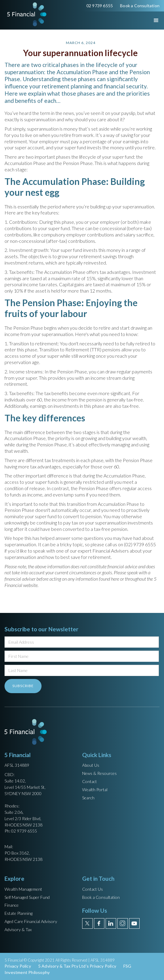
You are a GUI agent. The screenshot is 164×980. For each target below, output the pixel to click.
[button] (151, 21)
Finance (12, 905)
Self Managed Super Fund (27, 897)
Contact (90, 781)
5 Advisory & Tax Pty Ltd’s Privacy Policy (77, 966)
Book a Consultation (140, 6)
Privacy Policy (18, 966)
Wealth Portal (95, 790)
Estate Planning (19, 913)
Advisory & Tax (18, 929)
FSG (127, 966)
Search (88, 798)
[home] (25, 14)
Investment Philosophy (27, 972)
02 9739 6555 (100, 6)
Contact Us (93, 889)
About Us (91, 765)
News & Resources (99, 773)
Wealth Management (23, 889)
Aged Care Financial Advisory (31, 921)
